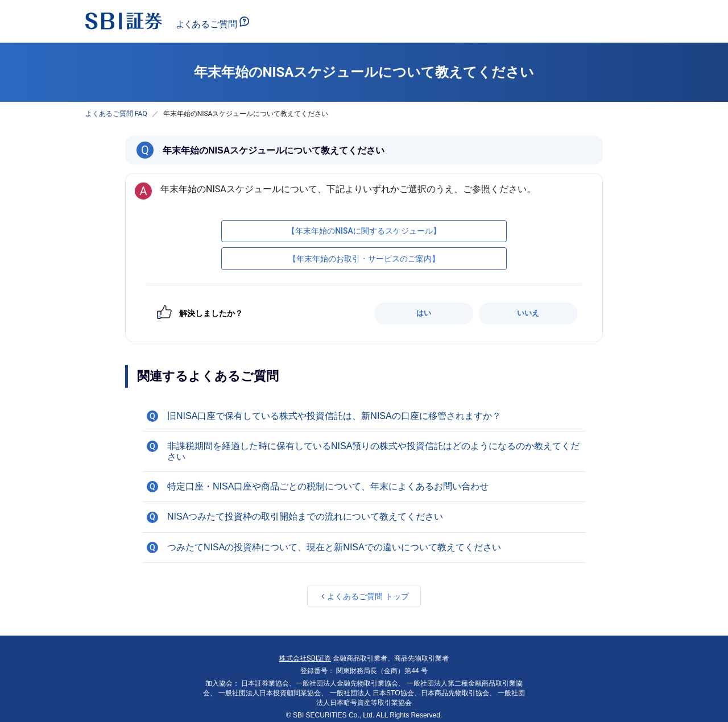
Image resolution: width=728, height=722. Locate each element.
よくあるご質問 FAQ (116, 114)
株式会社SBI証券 (305, 658)
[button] (364, 416)
